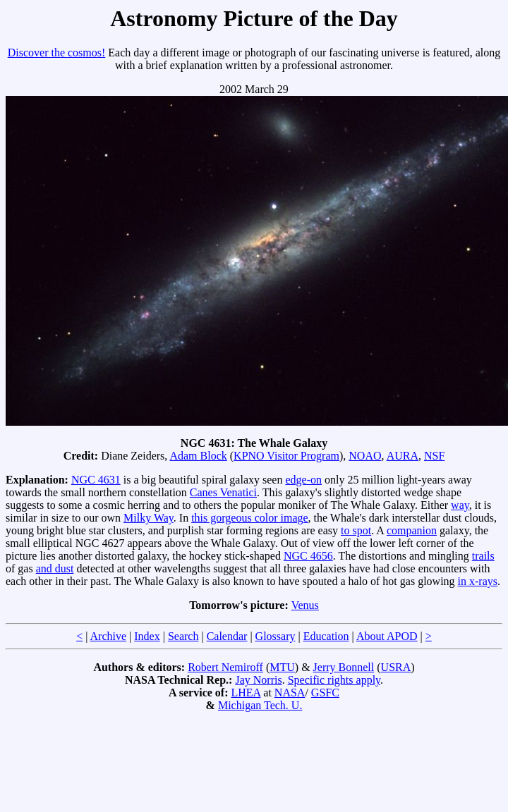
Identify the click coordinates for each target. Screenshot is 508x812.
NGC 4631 (96, 480)
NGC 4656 (308, 556)
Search (183, 636)
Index (147, 636)
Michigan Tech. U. (260, 705)
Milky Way (149, 518)
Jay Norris (258, 680)
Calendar (227, 636)
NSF (434, 456)
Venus (305, 605)
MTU (282, 667)
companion (412, 530)
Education (326, 636)
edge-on (303, 480)
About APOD (387, 636)
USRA (396, 667)
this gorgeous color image (249, 518)
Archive (109, 636)
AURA (403, 456)
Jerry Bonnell (344, 667)
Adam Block (198, 456)
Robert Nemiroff (225, 667)
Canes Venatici (223, 492)
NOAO (365, 456)
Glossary (276, 636)
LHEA (246, 693)
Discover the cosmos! (57, 53)
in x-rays (478, 581)
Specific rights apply (334, 680)
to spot (356, 530)
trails (483, 556)
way (460, 505)
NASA (290, 693)
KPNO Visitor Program (286, 456)
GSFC (325, 693)
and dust (55, 568)
